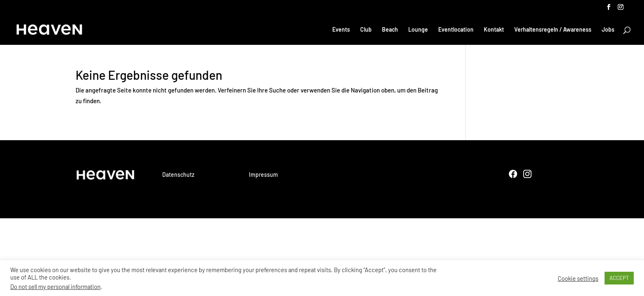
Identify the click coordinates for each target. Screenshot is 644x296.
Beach (390, 30)
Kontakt (494, 30)
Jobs (608, 30)
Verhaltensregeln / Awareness (553, 30)
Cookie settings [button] (578, 278)
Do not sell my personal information (55, 287)
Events (341, 30)
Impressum (263, 175)
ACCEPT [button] (619, 278)
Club (366, 30)
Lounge (418, 30)
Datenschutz (178, 175)
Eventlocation (456, 30)
